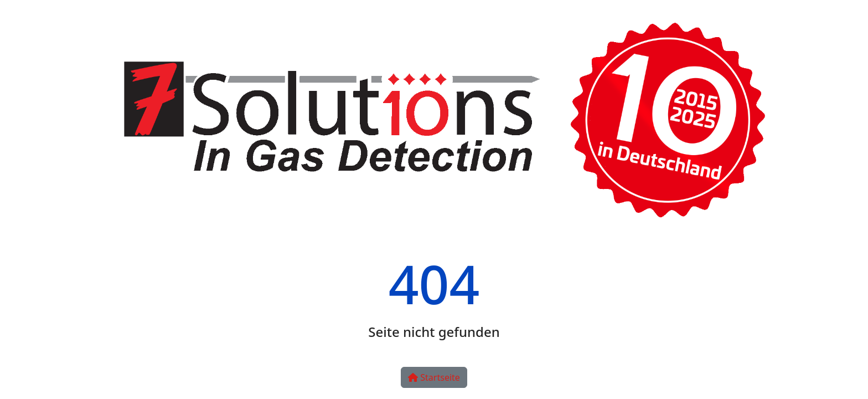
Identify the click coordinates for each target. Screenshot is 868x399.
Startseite (434, 377)
